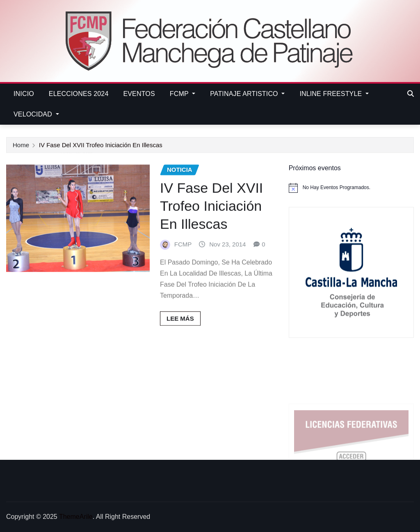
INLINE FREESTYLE (334, 94)
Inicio (24, 94)
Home (21, 146)
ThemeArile (76, 517)
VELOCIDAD (36, 114)
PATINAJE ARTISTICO (247, 94)
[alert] (351, 188)
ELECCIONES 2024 (79, 94)
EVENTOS (139, 94)
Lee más (180, 329)
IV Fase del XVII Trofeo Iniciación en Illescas (101, 146)
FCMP (183, 94)
